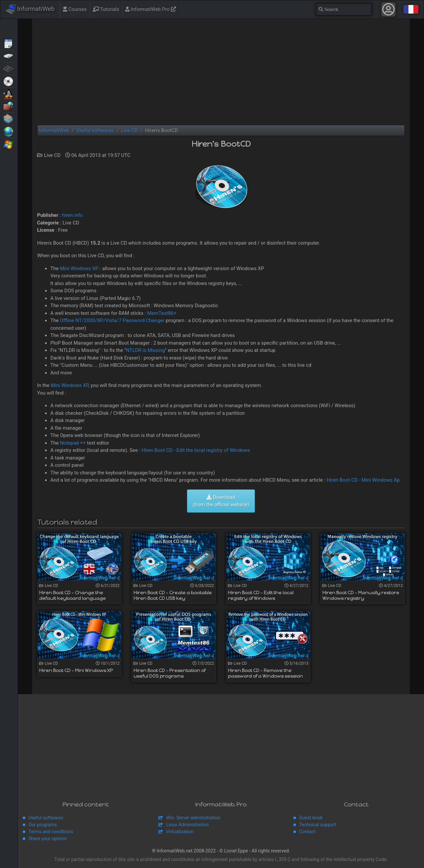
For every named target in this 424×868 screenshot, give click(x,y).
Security (9, 106)
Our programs (43, 825)
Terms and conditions (51, 832)
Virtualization (9, 119)
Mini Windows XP (79, 268)
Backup (9, 56)
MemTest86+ (162, 313)
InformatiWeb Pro (151, 9)
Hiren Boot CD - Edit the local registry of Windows (196, 450)
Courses (75, 9)
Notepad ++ (73, 443)
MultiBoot (9, 93)
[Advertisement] (221, 72)
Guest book (311, 818)
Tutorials (106, 9)
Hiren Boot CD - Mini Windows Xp (363, 480)
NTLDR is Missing (145, 350)
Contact (307, 832)
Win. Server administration (193, 818)
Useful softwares (46, 818)
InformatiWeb (30, 9)
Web (9, 131)
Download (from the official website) (221, 501)
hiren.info (72, 215)
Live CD (9, 81)
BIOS (9, 68)
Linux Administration (187, 825)
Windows (9, 144)
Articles (9, 43)
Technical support (318, 825)
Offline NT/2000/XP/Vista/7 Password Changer (112, 320)
